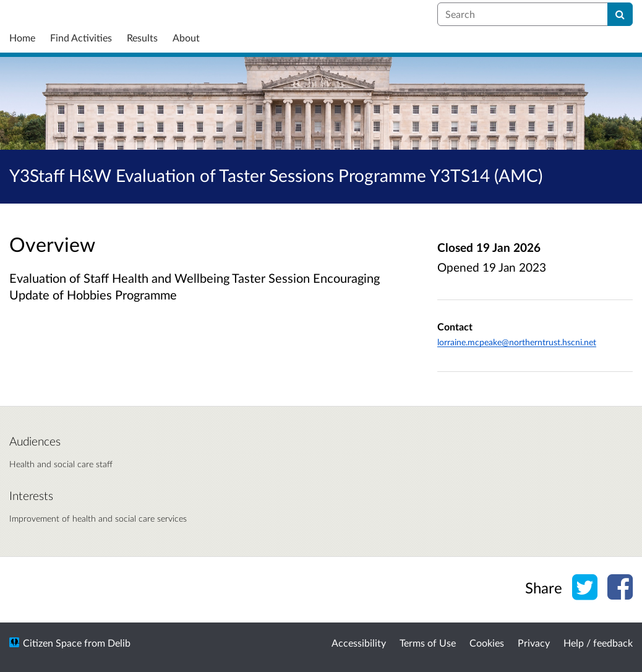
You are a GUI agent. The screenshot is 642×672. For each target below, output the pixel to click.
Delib (119, 643)
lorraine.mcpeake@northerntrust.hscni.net (517, 342)
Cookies (487, 643)
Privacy (534, 643)
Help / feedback (598, 643)
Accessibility (359, 643)
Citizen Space (52, 643)
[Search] (620, 14)
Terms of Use (428, 643)
